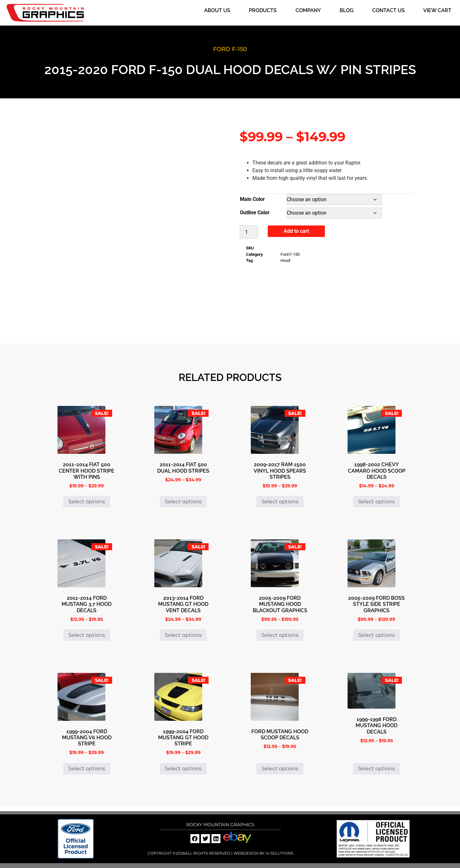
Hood (285, 260)
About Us (217, 10)
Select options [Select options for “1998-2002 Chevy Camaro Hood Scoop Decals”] (376, 502)
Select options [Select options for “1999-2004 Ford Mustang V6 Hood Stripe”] (87, 769)
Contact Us (388, 10)
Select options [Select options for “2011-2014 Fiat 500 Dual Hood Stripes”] (183, 502)
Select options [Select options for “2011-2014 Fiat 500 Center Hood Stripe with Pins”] (87, 502)
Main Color (252, 199)
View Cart (437, 10)
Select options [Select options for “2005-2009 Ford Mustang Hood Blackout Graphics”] (280, 635)
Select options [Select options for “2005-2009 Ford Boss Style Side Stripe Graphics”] (376, 635)
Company (308, 10)
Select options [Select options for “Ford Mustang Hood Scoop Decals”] (280, 769)
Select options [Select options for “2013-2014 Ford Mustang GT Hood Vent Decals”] (183, 635)
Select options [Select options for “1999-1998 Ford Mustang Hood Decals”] (376, 769)
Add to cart (296, 231)
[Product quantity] (249, 232)
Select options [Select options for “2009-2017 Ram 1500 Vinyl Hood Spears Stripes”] (280, 502)
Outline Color (255, 213)
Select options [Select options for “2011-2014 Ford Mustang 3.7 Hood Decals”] (87, 635)
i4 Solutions (279, 853)
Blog (347, 10)
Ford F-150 (230, 49)
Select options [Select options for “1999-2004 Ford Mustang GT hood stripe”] (183, 769)
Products (263, 10)
